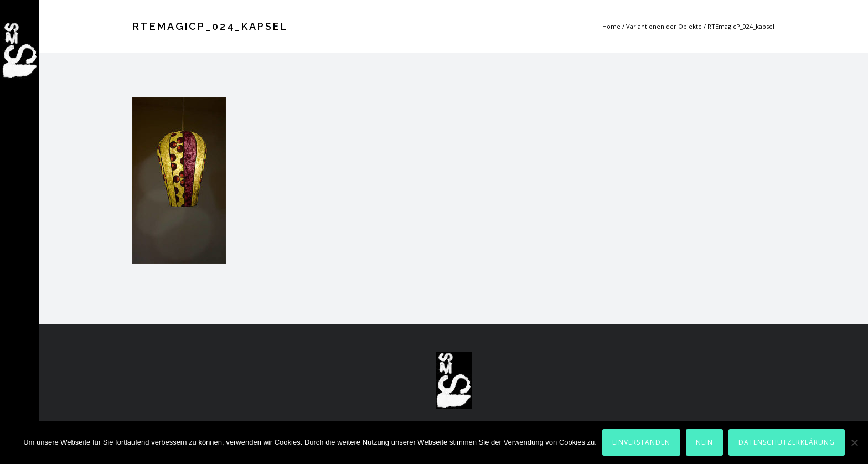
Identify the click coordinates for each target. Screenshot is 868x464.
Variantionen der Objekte (664, 26)
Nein (704, 442)
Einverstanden (641, 442)
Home (611, 26)
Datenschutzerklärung (787, 442)
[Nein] (854, 442)
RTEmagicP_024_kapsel (741, 26)
